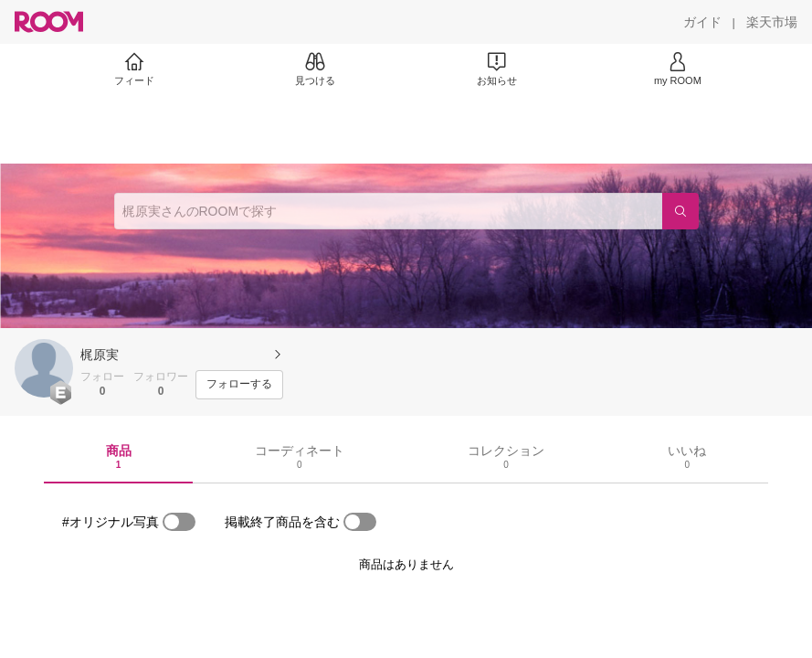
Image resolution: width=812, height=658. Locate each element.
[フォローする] (239, 385)
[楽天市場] (772, 22)
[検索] (680, 211)
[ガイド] (702, 22)
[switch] (179, 522)
